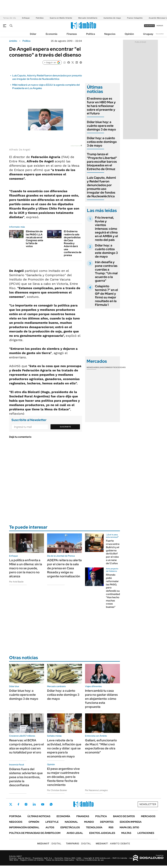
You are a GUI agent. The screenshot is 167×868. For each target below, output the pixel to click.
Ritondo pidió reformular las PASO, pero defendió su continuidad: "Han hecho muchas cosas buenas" (113, 591)
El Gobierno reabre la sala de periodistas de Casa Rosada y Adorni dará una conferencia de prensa (73, 243)
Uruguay (148, 34)
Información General (24, 827)
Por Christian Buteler (57, 790)
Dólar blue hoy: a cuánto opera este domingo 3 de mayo (101, 126)
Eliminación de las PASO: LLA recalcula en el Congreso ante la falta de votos (34, 239)
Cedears (121, 367)
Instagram (26, 804)
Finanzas (72, 34)
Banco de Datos (124, 816)
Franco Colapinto (135, 18)
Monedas (91, 367)
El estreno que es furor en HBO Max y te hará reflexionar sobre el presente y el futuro (101, 106)
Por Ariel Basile (16, 582)
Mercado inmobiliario (88, 18)
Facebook (18, 804)
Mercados (148, 816)
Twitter (11, 804)
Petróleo (40, 18)
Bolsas (100, 367)
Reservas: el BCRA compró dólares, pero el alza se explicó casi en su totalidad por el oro (26, 746)
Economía (52, 34)
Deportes (107, 822)
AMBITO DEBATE (113, 843)
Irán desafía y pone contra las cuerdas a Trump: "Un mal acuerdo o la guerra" (106, 271)
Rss (111, 827)
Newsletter (160, 34)
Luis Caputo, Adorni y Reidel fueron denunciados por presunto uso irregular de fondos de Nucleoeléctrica (47, 77)
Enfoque (26, 18)
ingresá (160, 26)
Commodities (110, 367)
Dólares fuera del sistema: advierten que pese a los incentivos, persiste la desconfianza (26, 777)
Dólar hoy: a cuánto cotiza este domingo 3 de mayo (102, 142)
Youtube (43, 804)
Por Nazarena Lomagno (96, 790)
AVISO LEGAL (75, 833)
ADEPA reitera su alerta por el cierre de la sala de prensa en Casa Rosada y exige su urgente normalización (64, 568)
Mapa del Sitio (129, 827)
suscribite (149, 26)
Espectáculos (70, 827)
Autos (50, 827)
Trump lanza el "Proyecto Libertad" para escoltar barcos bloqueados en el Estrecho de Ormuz (102, 162)
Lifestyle (52, 822)
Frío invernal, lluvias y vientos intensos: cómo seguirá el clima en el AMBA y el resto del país (106, 229)
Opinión (129, 34)
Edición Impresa (131, 822)
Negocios (110, 34)
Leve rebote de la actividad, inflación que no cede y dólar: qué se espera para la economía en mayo (64, 748)
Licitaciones (146, 833)
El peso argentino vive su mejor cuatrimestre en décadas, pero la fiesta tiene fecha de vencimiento (63, 777)
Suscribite (65, 427)
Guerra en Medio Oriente (61, 18)
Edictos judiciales (102, 833)
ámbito (13, 41)
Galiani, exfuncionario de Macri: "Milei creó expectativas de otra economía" (101, 746)
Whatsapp (51, 804)
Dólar (33, 34)
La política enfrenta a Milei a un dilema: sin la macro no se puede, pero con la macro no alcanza (26, 568)
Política (91, 34)
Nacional (71, 822)
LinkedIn (34, 804)
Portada (15, 816)
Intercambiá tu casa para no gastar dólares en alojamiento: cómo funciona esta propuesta (101, 699)
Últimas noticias (39, 816)
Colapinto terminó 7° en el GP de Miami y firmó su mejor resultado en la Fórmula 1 (106, 295)
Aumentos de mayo (112, 18)
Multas (126, 833)
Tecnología (94, 827)
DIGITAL (49, 843)
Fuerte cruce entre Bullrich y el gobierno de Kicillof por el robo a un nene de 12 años (113, 552)
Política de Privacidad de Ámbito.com (35, 833)
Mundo (89, 822)
